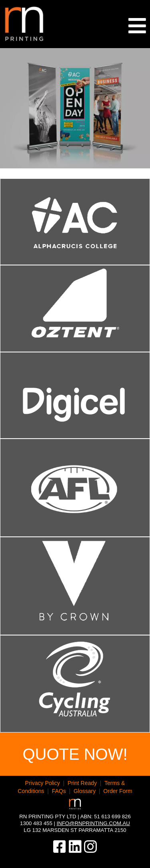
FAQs (59, 791)
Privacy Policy (43, 783)
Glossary (85, 791)
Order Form (118, 791)
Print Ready (82, 783)
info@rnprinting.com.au (93, 823)
